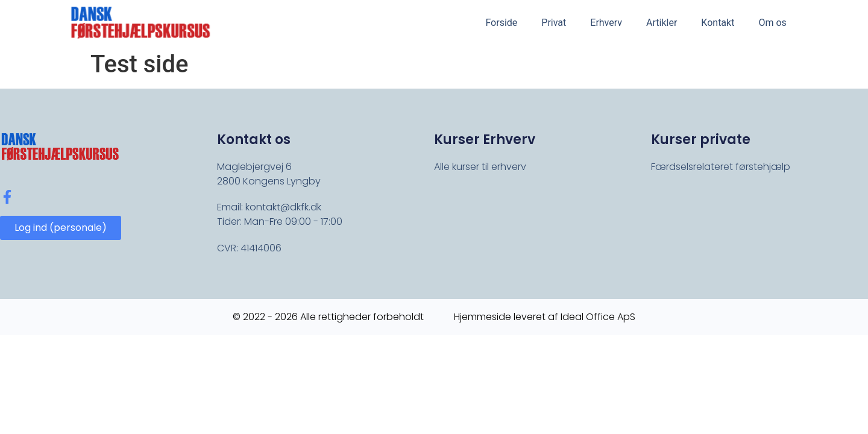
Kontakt (718, 23)
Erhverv (606, 23)
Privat (554, 23)
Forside (501, 23)
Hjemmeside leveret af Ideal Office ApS (545, 317)
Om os (772, 23)
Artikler (662, 23)
